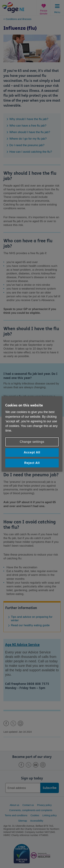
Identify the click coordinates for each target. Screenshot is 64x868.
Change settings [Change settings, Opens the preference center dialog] (32, 442)
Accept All (32, 452)
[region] (32, 434)
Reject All (32, 463)
